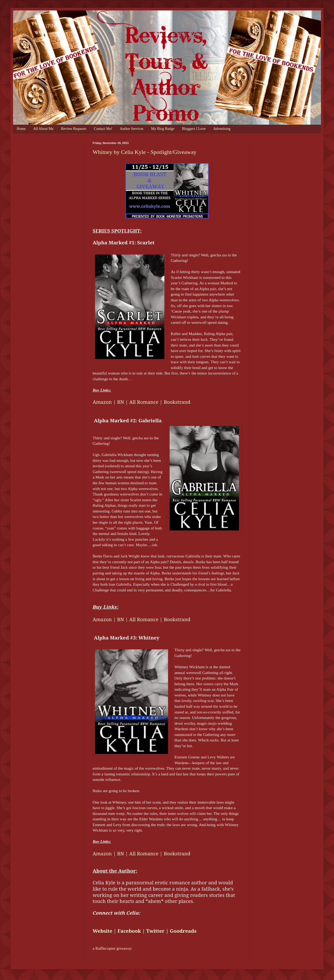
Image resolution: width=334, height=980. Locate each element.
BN (121, 402)
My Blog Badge (163, 129)
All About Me (43, 129)
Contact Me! (103, 129)
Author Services (132, 129)
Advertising (222, 129)
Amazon (102, 402)
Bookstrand (177, 402)
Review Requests (74, 129)
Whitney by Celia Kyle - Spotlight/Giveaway (145, 152)
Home (21, 129)
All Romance (144, 402)
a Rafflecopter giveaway (112, 948)
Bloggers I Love (194, 129)
